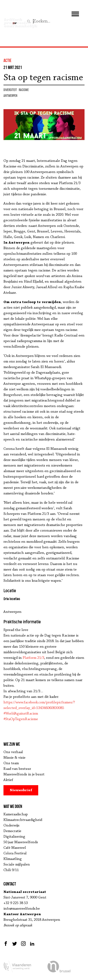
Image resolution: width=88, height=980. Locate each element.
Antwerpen (10, 96)
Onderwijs (11, 826)
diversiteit (10, 90)
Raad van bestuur (17, 769)
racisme (24, 90)
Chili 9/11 (11, 870)
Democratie (12, 831)
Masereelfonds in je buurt (24, 774)
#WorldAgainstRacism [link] (21, 714)
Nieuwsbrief (21, 790)
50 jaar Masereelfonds (21, 842)
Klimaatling (13, 859)
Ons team (11, 763)
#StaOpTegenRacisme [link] (21, 719)
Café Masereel (15, 848)
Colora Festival (15, 853)
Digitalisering (14, 837)
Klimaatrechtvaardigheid (23, 820)
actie (7, 60)
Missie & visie (14, 758)
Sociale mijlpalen (17, 865)
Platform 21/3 (33, 658)
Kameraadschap (16, 814)
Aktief (8, 780)
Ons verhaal (13, 752)
